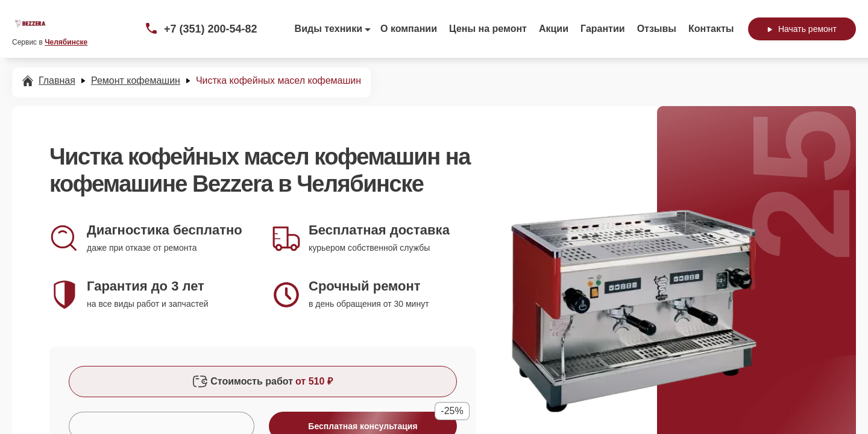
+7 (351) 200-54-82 (211, 29)
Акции (554, 29)
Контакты (711, 29)
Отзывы (657, 29)
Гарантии (603, 29)
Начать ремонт (802, 29)
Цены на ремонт (488, 29)
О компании (409, 29)
